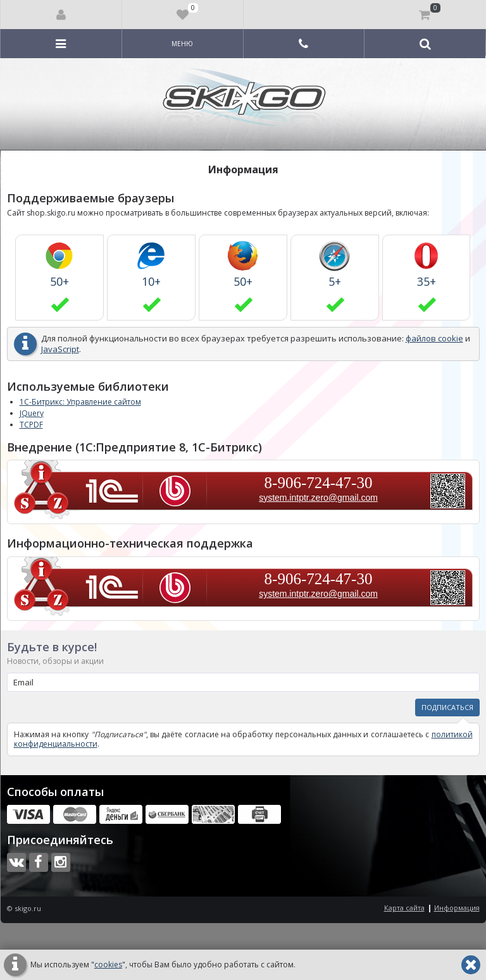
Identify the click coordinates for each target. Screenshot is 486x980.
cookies (108, 965)
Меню (182, 44)
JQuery (32, 413)
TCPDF (31, 425)
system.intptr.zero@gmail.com (318, 498)
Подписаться (447, 707)
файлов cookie (434, 338)
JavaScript (60, 349)
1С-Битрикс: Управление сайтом (80, 402)
